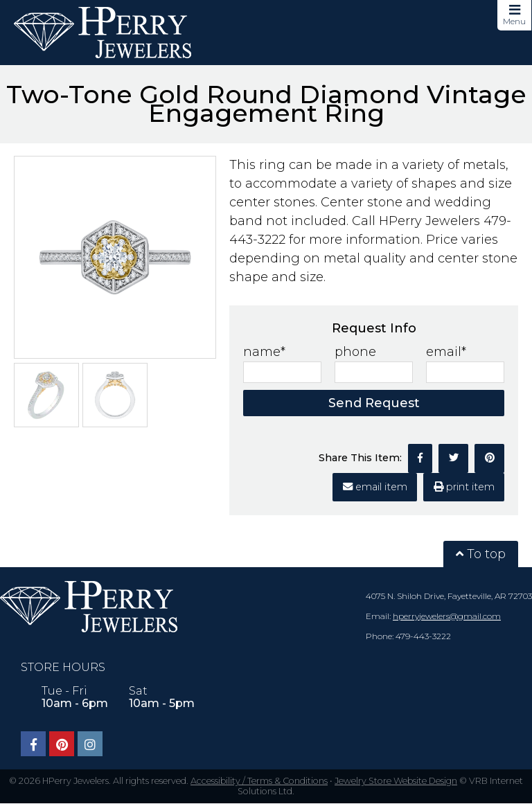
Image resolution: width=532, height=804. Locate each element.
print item (464, 487)
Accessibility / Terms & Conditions (259, 781)
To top (481, 554)
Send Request (374, 403)
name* (264, 352)
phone (355, 352)
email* (446, 352)
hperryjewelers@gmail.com (447, 616)
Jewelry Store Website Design (396, 781)
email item (375, 487)
